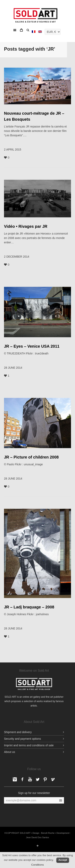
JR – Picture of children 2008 (31, 457)
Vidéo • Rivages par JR (26, 226)
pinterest (45, 779)
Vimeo (53, 779)
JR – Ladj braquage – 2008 (29, 607)
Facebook (15, 779)
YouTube (30, 779)
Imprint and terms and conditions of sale (29, 745)
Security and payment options (22, 739)
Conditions (37, 865)
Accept (63, 860)
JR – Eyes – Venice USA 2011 (32, 346)
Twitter (38, 779)
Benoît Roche (48, 833)
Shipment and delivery (18, 732)
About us (9, 752)
